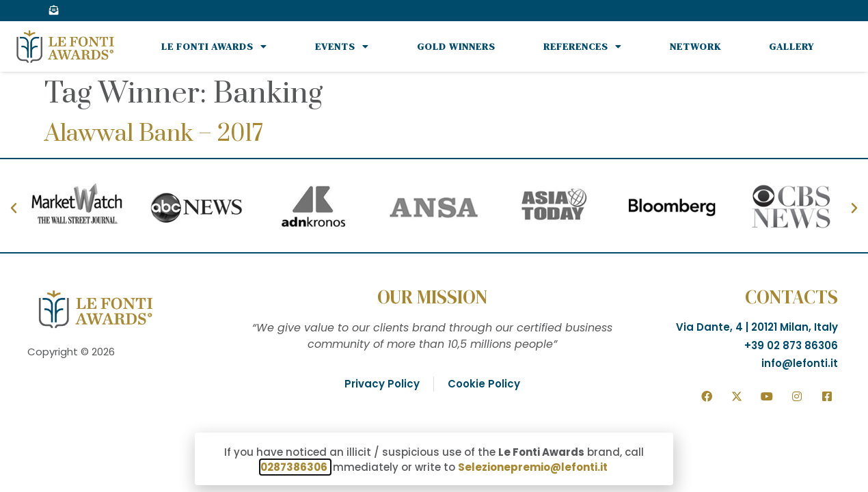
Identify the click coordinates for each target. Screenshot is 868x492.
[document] (434, 246)
